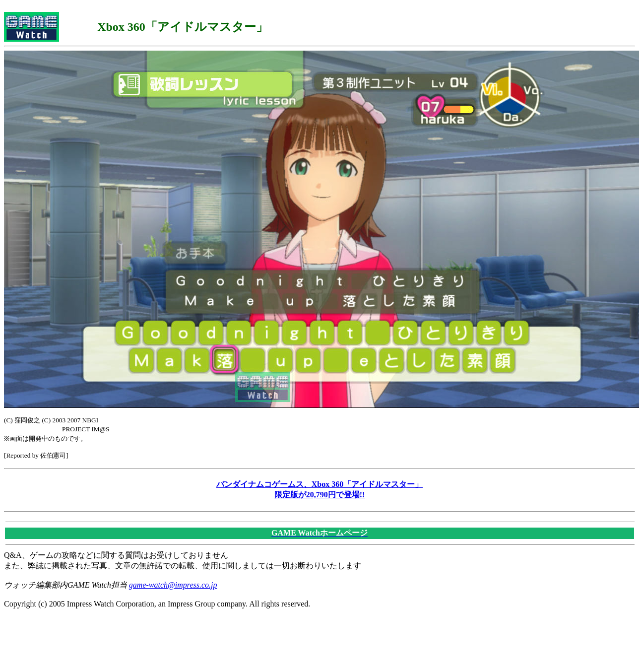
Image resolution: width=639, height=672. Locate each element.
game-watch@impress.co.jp (173, 585)
